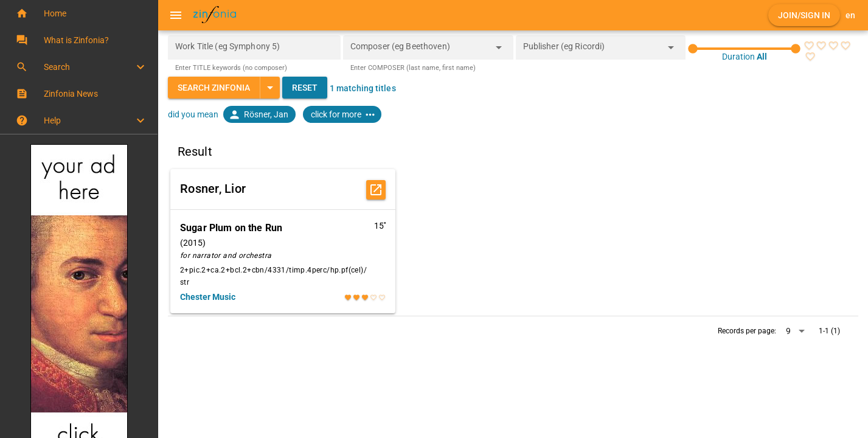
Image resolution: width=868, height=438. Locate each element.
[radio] (808, 46)
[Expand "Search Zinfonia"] (270, 88)
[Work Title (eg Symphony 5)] (254, 47)
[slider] (744, 49)
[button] (79, 13)
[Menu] (176, 15)
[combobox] (419, 51)
